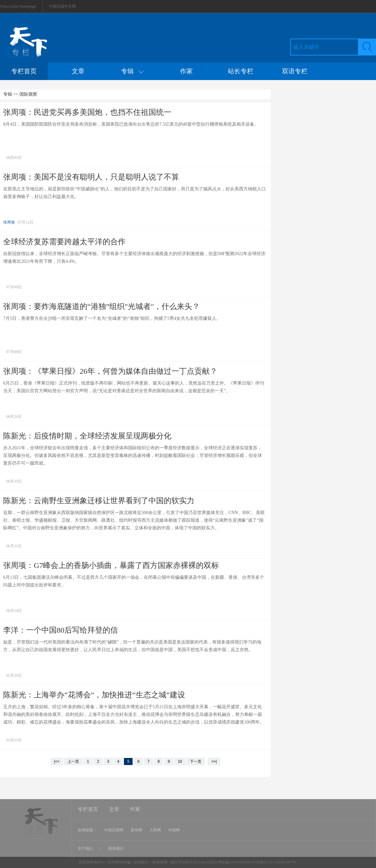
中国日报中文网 (62, 6)
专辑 (132, 71)
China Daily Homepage (18, 6)
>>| (214, 761)
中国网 (174, 830)
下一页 (196, 761)
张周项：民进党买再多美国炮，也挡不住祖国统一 (87, 112)
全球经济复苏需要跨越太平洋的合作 (64, 242)
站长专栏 (241, 71)
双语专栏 (295, 71)
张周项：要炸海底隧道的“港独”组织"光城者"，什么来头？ (101, 306)
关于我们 (86, 849)
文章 (78, 71)
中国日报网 (114, 830)
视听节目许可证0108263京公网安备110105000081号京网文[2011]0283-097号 (233, 862)
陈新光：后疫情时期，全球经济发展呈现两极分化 (87, 436)
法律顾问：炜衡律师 (150, 862)
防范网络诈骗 (120, 862)
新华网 (136, 830)
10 (180, 761)
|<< (57, 761)
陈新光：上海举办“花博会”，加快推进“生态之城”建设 (94, 695)
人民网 (155, 830)
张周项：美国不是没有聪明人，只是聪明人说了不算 (91, 177)
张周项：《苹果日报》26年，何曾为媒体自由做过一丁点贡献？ (110, 371)
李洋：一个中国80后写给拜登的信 (61, 630)
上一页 (73, 761)
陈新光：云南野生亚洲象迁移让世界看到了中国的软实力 (99, 501)
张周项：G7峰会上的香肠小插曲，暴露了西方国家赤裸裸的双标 (111, 565)
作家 (186, 71)
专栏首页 (24, 71)
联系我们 (116, 849)
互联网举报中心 (92, 862)
